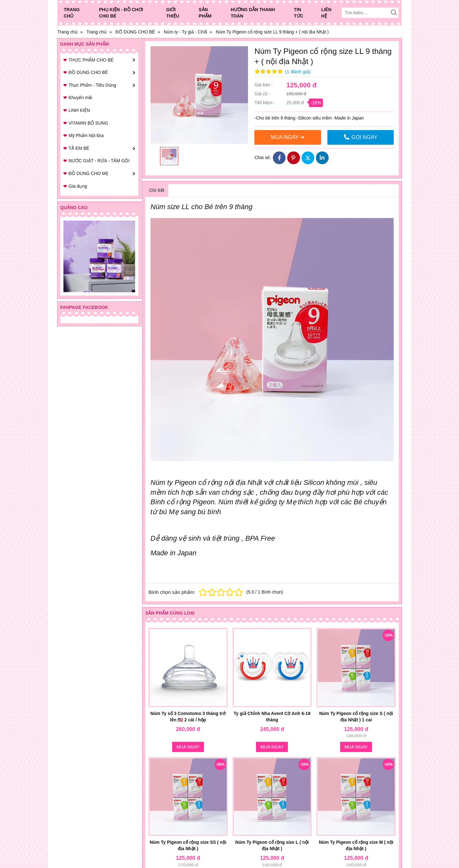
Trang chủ (72, 13)
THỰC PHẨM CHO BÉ (91, 60)
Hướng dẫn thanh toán (253, 13)
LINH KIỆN (79, 110)
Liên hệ (326, 13)
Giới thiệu (173, 13)
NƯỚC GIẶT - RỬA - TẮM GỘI (99, 161)
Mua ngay (188, 747)
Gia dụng (78, 186)
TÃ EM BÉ (79, 148)
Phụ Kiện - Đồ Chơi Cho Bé (121, 13)
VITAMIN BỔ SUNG (88, 123)
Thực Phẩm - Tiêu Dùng (92, 85)
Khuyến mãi (80, 98)
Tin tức (299, 13)
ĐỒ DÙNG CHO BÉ (88, 72)
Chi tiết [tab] (157, 190)
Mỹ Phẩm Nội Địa (86, 135)
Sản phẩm (205, 13)
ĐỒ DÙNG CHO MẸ (88, 173)
